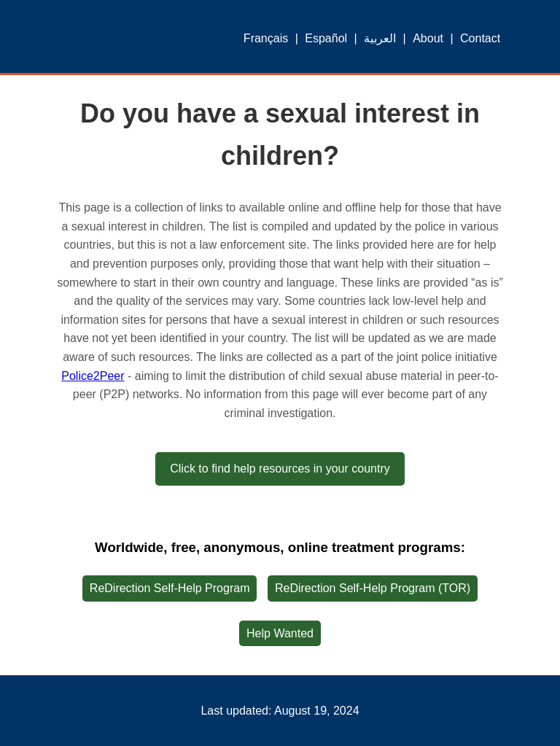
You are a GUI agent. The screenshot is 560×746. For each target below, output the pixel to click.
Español (326, 38)
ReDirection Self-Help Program (170, 588)
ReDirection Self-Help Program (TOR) (373, 588)
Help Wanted (280, 633)
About (428, 38)
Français (266, 38)
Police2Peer (93, 376)
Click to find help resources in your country (280, 469)
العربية (380, 38)
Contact (480, 38)
